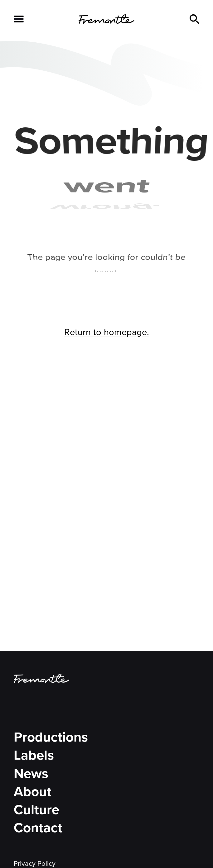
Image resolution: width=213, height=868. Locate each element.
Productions (51, 737)
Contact (38, 828)
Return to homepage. (107, 332)
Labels (34, 755)
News (31, 773)
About (33, 792)
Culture (36, 810)
